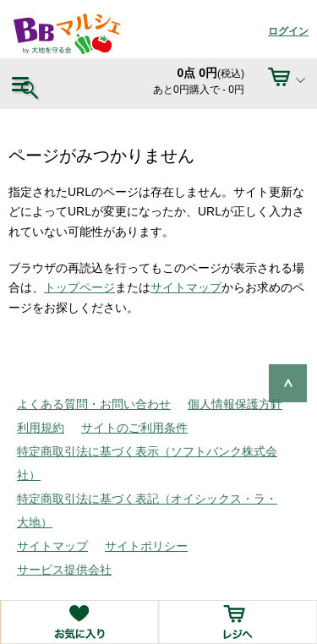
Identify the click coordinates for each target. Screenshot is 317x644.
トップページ (79, 287)
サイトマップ (186, 287)
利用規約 (41, 428)
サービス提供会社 (64, 570)
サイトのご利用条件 (134, 428)
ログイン (288, 31)
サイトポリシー (146, 546)
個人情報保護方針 (235, 404)
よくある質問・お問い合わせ (94, 404)
